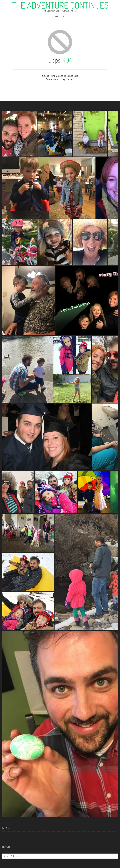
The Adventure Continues (60, 5)
